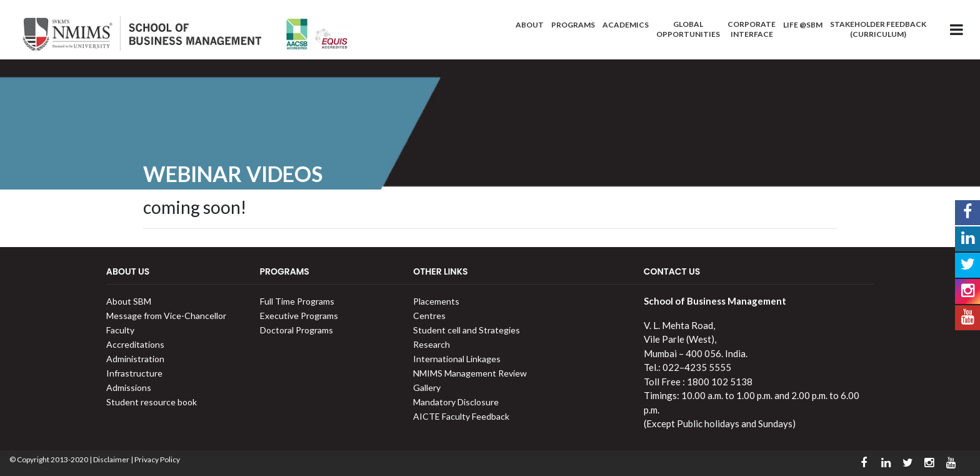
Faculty (120, 330)
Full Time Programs (297, 301)
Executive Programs (299, 316)
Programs (573, 25)
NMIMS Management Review (470, 373)
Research (432, 344)
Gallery (427, 387)
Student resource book (152, 402)
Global (688, 29)
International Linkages (457, 359)
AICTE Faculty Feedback (461, 416)
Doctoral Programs (297, 330)
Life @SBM (803, 25)
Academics (626, 25)
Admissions (129, 387)
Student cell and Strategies (467, 330)
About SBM (129, 301)
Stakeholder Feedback (878, 29)
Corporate (752, 29)
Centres (429, 316)
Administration (135, 359)
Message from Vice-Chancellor (166, 316)
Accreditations (135, 344)
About (530, 25)
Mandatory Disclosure (456, 402)
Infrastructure (134, 373)
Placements (436, 301)
